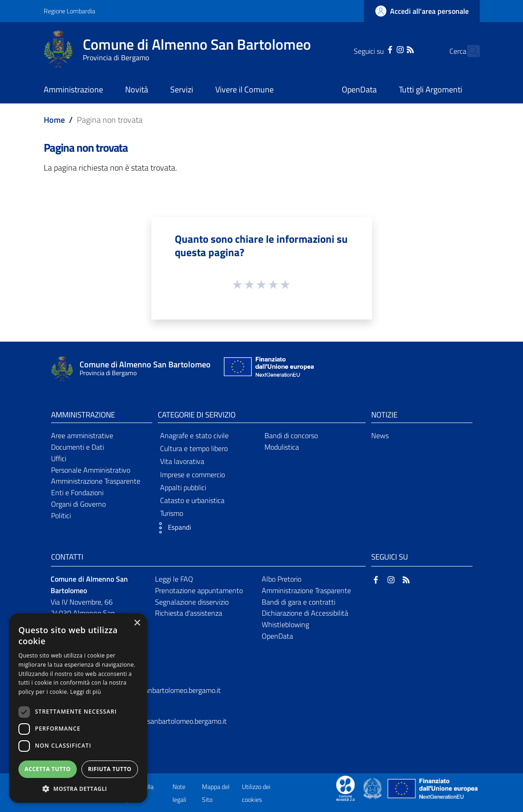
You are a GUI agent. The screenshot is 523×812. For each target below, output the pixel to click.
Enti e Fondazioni (77, 492)
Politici (61, 515)
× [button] (137, 623)
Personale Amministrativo (91, 470)
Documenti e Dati (78, 447)
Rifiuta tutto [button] (110, 769)
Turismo (172, 513)
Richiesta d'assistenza (189, 613)
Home (54, 120)
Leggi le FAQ (174, 579)
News (380, 435)
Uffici (59, 458)
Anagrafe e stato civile (194, 435)
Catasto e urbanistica (192, 500)
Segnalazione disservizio (192, 602)
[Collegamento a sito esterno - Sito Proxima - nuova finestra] (345, 788)
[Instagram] (384, 49)
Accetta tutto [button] (47, 769)
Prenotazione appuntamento (199, 590)
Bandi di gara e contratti (299, 602)
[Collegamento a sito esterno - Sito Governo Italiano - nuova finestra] (373, 788)
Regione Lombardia (69, 11)
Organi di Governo (78, 504)
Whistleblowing (285, 624)
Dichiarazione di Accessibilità (305, 613)
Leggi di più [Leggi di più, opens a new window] (86, 692)
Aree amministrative (82, 435)
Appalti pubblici (183, 487)
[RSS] (394, 49)
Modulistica (282, 447)
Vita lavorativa (182, 461)
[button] (172, 528)
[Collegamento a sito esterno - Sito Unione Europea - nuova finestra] (268, 369)
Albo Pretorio (282, 579)
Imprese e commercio (193, 475)
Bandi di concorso (291, 435)
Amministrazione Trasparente (96, 481)
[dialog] (78, 708)
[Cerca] (469, 51)
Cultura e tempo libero (194, 448)
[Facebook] (374, 49)
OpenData (277, 636)
